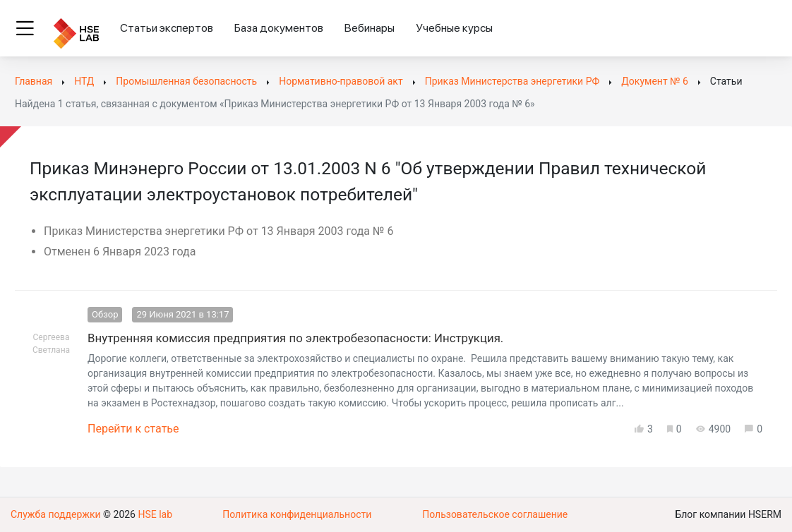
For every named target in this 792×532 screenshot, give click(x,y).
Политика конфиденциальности (297, 514)
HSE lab (155, 514)
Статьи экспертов (167, 28)
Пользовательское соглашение (495, 514)
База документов (279, 28)
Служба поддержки (56, 514)
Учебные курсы (454, 28)
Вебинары (370, 28)
